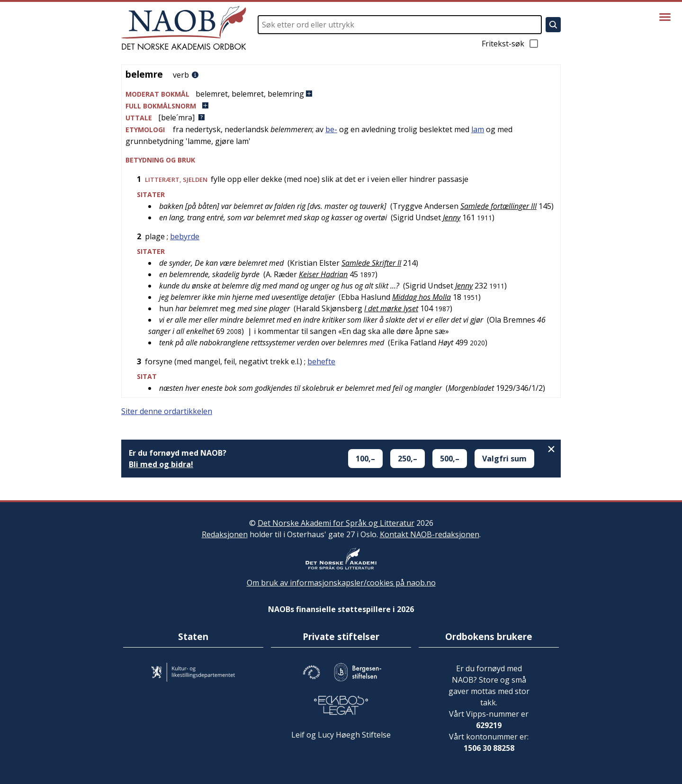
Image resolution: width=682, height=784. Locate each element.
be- (331, 129)
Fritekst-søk (511, 44)
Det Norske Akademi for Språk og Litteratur (336, 523)
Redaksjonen (225, 534)
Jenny (452, 217)
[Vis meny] (665, 17)
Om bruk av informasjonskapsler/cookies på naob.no (341, 583)
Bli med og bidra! (161, 464)
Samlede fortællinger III (498, 206)
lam (478, 129)
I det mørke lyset (391, 308)
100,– (365, 459)
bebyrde (185, 236)
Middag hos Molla (422, 297)
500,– (450, 459)
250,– (408, 459)
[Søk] (553, 25)
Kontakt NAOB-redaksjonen (430, 534)
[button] (341, 94)
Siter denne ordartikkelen (167, 411)
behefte (321, 361)
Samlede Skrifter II (371, 263)
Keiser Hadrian (323, 274)
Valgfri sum (504, 459)
